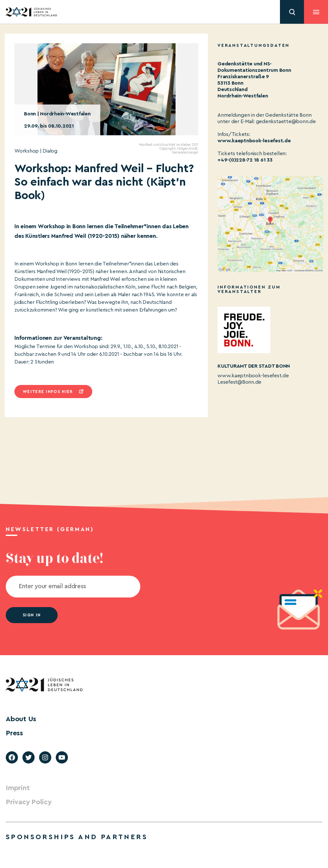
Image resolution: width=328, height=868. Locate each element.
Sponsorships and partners (77, 837)
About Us (21, 719)
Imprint (18, 788)
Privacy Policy (29, 802)
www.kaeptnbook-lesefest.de (254, 141)
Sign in (32, 615)
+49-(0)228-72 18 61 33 (245, 160)
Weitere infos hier (48, 392)
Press (14, 733)
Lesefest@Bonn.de (239, 382)
